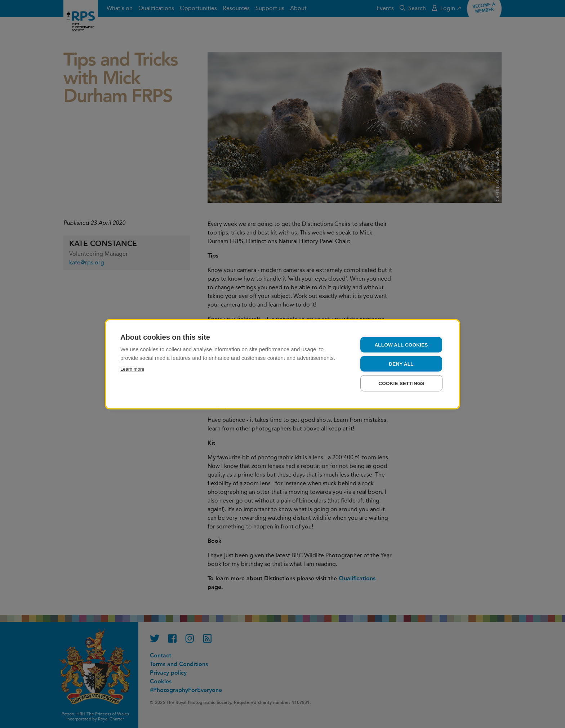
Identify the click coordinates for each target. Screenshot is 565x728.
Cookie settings (401, 383)
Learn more (132, 369)
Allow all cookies (401, 345)
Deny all (401, 364)
